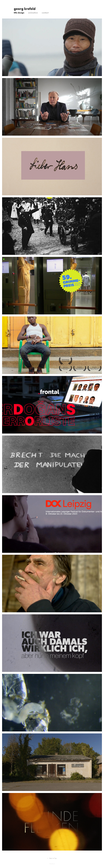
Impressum (52, 864)
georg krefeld (26, 9)
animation (33, 13)
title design (19, 13)
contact (45, 13)
